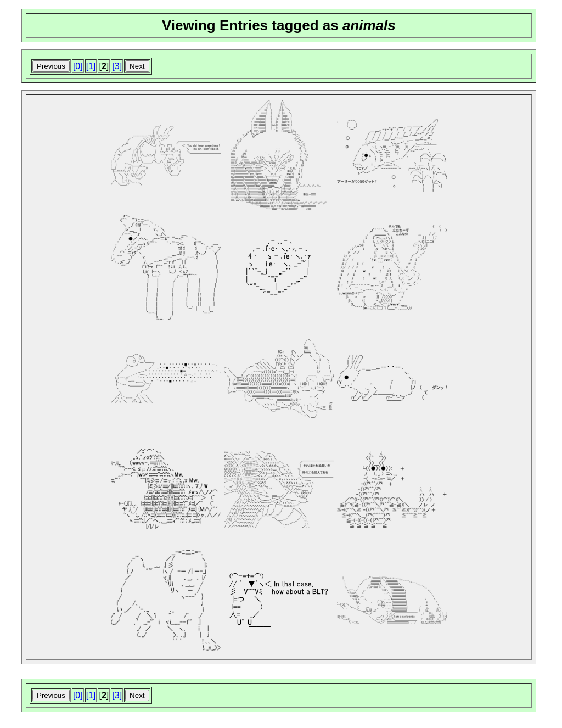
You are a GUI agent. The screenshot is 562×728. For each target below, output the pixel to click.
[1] (91, 66)
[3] (117, 66)
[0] (78, 66)
